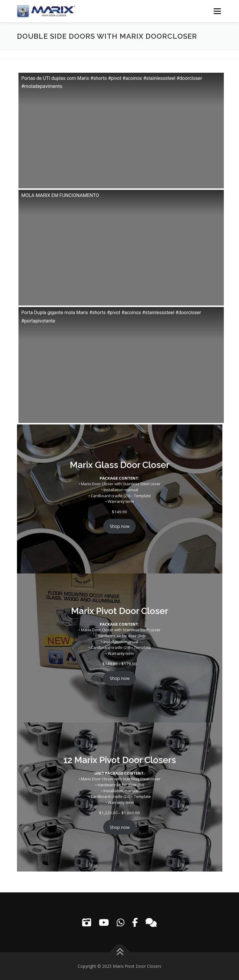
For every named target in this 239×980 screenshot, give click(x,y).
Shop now (120, 526)
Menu (217, 11)
